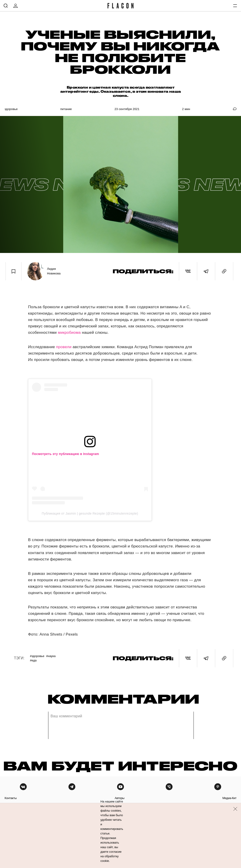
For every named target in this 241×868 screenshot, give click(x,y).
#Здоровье (37, 656)
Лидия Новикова (54, 271)
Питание (66, 109)
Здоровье (11, 109)
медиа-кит (229, 798)
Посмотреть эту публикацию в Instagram (65, 454)
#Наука (51, 656)
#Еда (33, 660)
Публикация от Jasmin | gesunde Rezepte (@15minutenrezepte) (90, 513)
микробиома (69, 333)
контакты (11, 798)
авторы (119, 798)
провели (64, 347)
